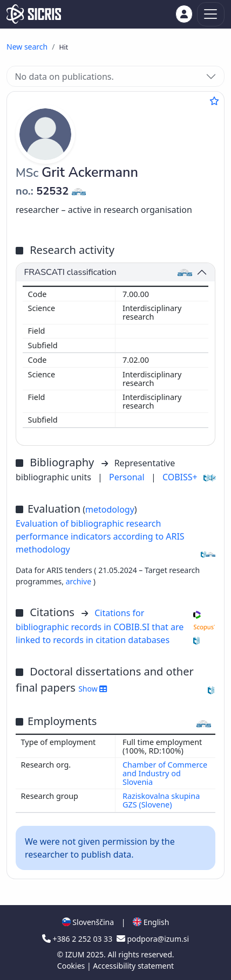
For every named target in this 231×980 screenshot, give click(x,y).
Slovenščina (88, 922)
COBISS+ (180, 477)
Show (93, 689)
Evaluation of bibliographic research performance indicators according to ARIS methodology (100, 536)
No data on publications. (64, 77)
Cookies (72, 966)
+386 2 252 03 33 (78, 939)
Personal (128, 477)
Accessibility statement (133, 966)
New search (27, 47)
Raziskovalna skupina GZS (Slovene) (161, 800)
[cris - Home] (34, 14)
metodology (110, 509)
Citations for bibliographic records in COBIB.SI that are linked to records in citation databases (100, 626)
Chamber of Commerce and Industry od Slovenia (165, 773)
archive (80, 581)
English (151, 922)
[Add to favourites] (214, 101)
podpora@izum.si (153, 939)
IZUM (76, 954)
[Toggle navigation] (211, 14)
